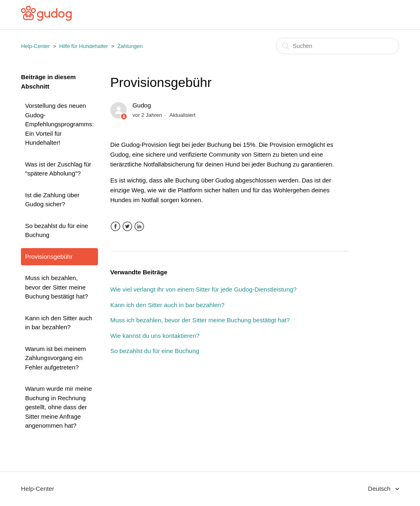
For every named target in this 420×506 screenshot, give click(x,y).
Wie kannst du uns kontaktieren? (155, 336)
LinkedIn (139, 227)
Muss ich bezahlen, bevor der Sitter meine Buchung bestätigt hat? (56, 287)
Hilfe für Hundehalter (83, 46)
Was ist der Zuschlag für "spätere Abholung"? (58, 169)
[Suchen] (338, 46)
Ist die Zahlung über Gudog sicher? (52, 200)
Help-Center (35, 46)
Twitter (127, 227)
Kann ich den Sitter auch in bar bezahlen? (58, 323)
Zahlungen (130, 46)
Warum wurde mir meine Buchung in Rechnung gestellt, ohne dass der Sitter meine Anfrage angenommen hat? (58, 407)
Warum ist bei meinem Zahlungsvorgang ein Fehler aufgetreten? (56, 358)
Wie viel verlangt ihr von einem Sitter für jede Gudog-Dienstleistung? (203, 289)
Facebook (115, 227)
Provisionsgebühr (49, 256)
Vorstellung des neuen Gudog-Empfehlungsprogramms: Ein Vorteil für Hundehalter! (59, 124)
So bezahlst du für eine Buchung (56, 230)
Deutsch (380, 489)
